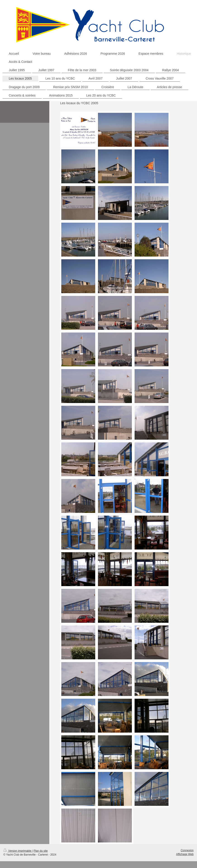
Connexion (187, 850)
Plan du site (41, 851)
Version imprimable (18, 851)
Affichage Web (185, 854)
